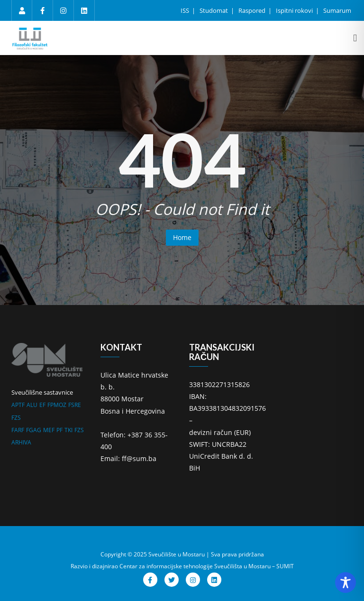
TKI (68, 430)
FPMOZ (57, 405)
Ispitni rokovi (295, 10)
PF (59, 430)
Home (182, 237)
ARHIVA (21, 442)
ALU (32, 405)
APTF (18, 405)
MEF (49, 430)
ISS (186, 10)
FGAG (34, 430)
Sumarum (337, 10)
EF (42, 405)
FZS (16, 418)
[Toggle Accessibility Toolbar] (346, 583)
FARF (18, 430)
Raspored (253, 10)
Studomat (214, 10)
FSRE (75, 405)
